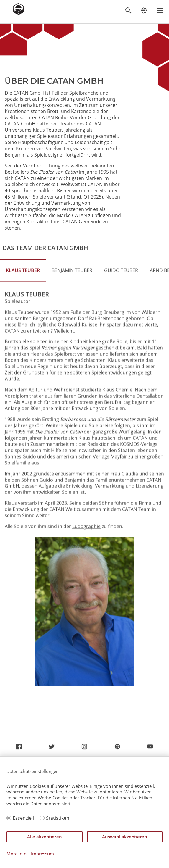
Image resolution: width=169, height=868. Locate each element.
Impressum (42, 854)
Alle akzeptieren (45, 837)
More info (17, 854)
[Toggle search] (128, 11)
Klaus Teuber (23, 299)
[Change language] (144, 11)
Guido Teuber (121, 299)
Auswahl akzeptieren (125, 837)
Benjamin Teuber (72, 299)
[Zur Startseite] (18, 13)
